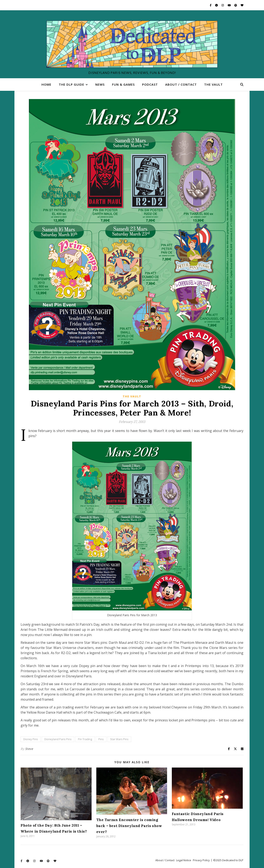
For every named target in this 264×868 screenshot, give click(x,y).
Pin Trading (85, 739)
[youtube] (230, 5)
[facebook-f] (211, 5)
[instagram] (223, 5)
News (100, 84)
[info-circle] (217, 5)
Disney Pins (31, 739)
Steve (29, 749)
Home (46, 84)
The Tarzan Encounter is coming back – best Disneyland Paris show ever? (129, 826)
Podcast (150, 84)
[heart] (242, 5)
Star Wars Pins (119, 739)
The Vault (213, 84)
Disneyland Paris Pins (58, 739)
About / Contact (181, 84)
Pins (101, 739)
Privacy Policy (201, 860)
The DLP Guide (71, 84)
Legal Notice (184, 860)
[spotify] (236, 5)
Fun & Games (123, 84)
